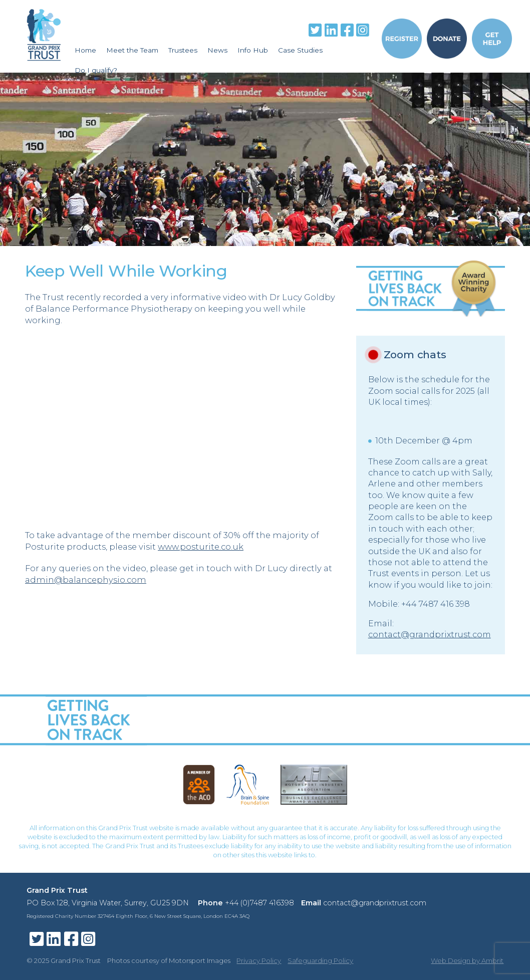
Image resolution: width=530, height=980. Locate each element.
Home (85, 50)
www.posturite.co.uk (201, 547)
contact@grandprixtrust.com (430, 635)
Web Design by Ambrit (467, 960)
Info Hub (253, 50)
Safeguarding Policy (320, 960)
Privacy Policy (259, 960)
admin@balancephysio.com (86, 580)
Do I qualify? (96, 70)
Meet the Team (132, 50)
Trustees (183, 50)
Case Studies (300, 50)
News (217, 50)
